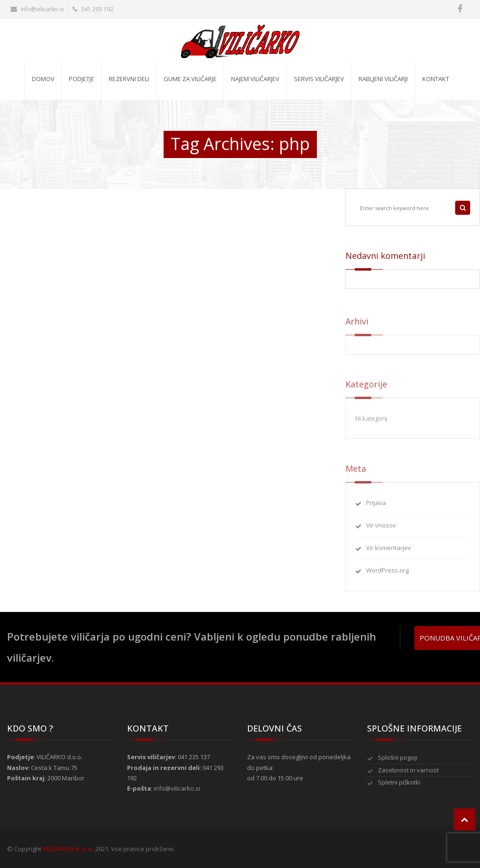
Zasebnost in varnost (408, 770)
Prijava (376, 506)
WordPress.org (387, 574)
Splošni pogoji (397, 757)
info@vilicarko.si (37, 9)
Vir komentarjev (389, 551)
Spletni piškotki (399, 782)
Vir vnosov (381, 529)
